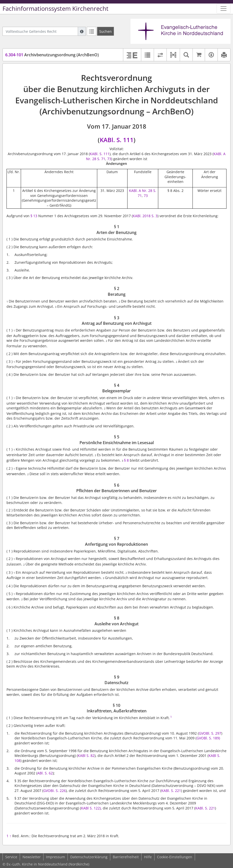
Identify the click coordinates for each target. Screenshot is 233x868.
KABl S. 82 (86, 756)
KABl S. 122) (91, 808)
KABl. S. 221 (171, 791)
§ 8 (127, 460)
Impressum (55, 857)
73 (109, 159)
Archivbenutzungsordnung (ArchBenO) (52, 55)
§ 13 (34, 216)
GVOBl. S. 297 (210, 733)
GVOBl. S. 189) (208, 738)
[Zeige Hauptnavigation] (223, 9)
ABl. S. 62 (45, 773)
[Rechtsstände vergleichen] (160, 55)
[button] (173, 55)
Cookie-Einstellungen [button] (175, 857)
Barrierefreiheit (126, 857)
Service (11, 857)
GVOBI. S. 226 (54, 791)
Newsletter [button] (32, 857)
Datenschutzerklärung (89, 857)
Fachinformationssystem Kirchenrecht (55, 9)
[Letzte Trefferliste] (91, 31)
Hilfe (148, 857)
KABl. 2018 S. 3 (145, 216)
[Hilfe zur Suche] (82, 31)
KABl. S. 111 (117, 140)
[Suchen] (105, 31)
